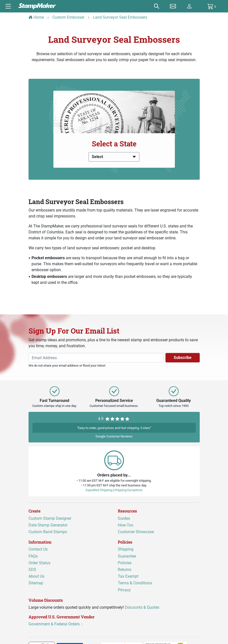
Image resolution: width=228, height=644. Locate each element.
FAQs (33, 556)
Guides (124, 518)
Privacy (124, 590)
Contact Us (38, 549)
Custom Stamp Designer (50, 518)
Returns (125, 570)
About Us (36, 576)
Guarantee (127, 556)
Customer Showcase (136, 532)
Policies (125, 563)
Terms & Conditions (135, 583)
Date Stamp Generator (48, 525)
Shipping (126, 549)
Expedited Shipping (99, 490)
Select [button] (114, 157)
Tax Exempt (128, 576)
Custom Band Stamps (48, 532)
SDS (32, 570)
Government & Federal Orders (56, 624)
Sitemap (36, 583)
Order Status (39, 563)
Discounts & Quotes (142, 607)
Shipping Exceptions (129, 490)
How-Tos (126, 525)
